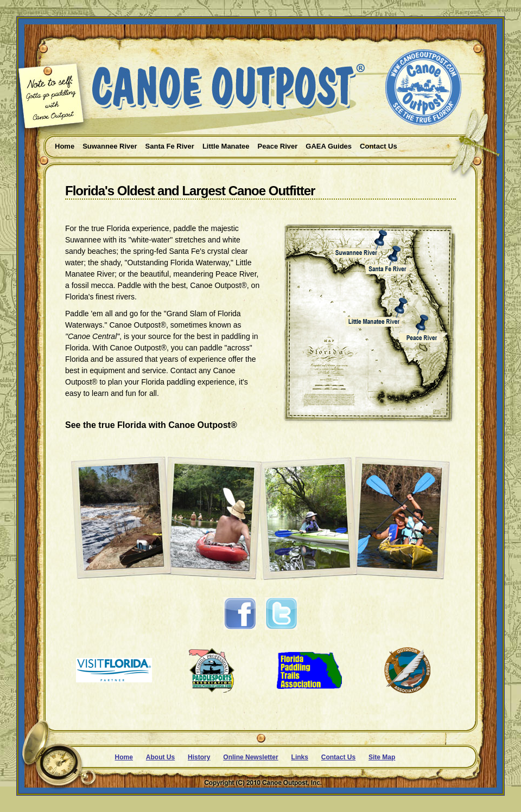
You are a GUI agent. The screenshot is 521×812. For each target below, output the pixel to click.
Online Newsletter (250, 757)
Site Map (382, 757)
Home (124, 757)
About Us (160, 757)
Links (300, 757)
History (199, 757)
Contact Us (338, 757)
